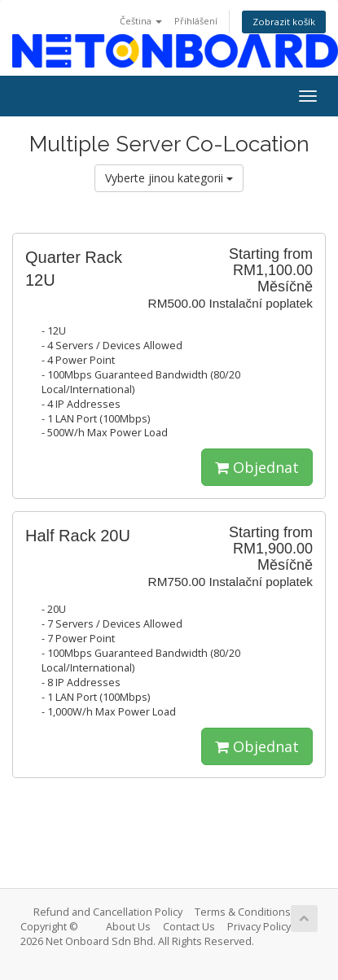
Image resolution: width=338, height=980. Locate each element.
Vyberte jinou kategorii (169, 178)
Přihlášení (196, 21)
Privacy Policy (259, 927)
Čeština (141, 21)
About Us (128, 927)
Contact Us (189, 927)
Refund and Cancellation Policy (108, 912)
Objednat (257, 467)
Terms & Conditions (243, 912)
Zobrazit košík (284, 22)
